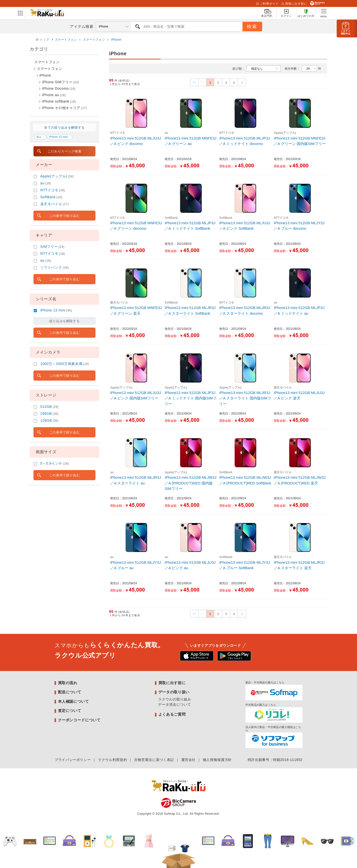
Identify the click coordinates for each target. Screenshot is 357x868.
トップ (45, 40)
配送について (70, 692)
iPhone (116, 40)
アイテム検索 (82, 26)
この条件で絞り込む (65, 216)
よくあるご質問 (172, 714)
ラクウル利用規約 (112, 760)
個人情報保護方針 (217, 760)
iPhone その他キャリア (65, 108)
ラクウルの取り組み (175, 699)
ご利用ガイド (267, 4)
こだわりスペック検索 (64, 151)
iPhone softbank (59, 101)
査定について (70, 711)
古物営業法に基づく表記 (154, 760)
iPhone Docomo (59, 88)
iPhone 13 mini (58, 137)
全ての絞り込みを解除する (64, 127)
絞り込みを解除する (65, 321)
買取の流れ (68, 683)
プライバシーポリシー (73, 760)
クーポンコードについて (79, 720)
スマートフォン (66, 40)
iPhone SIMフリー (61, 82)
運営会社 (189, 760)
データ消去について (175, 704)
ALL (39, 137)
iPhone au (54, 95)
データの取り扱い (174, 692)
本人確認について (74, 701)
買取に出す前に (294, 4)
